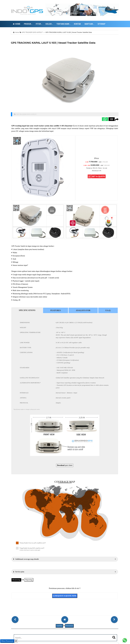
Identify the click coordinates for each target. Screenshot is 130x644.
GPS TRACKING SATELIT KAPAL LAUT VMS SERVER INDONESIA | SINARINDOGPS (55, 633)
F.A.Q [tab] (79, 279)
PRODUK (17, 24)
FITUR (28, 24)
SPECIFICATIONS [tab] (13, 279)
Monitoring (5, 532)
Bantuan (78, 24)
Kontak (67, 24)
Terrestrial (48, 578)
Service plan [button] (8, 524)
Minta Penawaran (7, 641)
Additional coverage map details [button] (16, 511)
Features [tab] (37, 279)
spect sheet (43, 431)
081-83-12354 (16, 633)
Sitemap (91, 24)
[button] (73, 107)
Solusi (38, 24)
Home (6, 24)
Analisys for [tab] (59, 279)
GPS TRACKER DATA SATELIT (16, 102)
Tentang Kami (52, 24)
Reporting (17, 532)
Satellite (38, 578)
